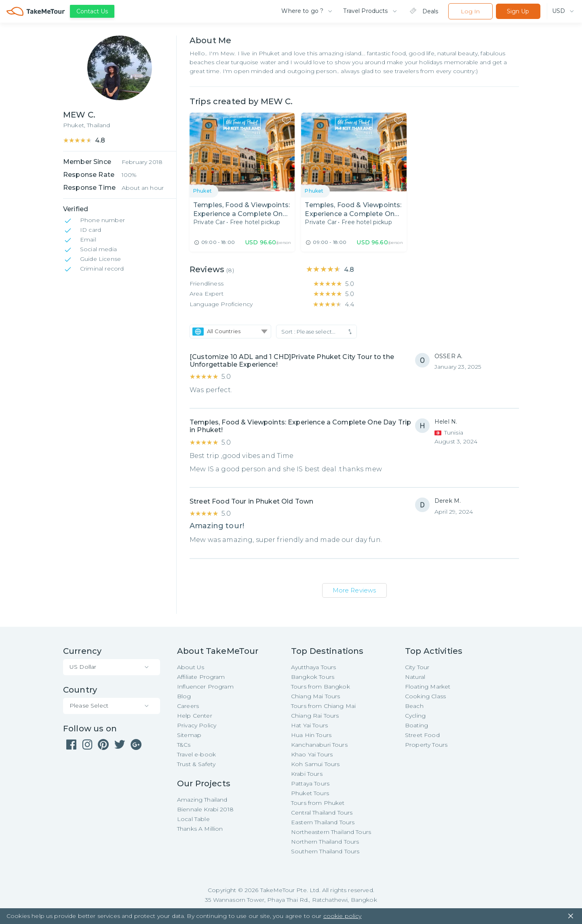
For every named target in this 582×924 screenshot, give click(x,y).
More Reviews (354, 590)
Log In (470, 11)
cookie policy (343, 916)
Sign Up (518, 11)
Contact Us (92, 11)
